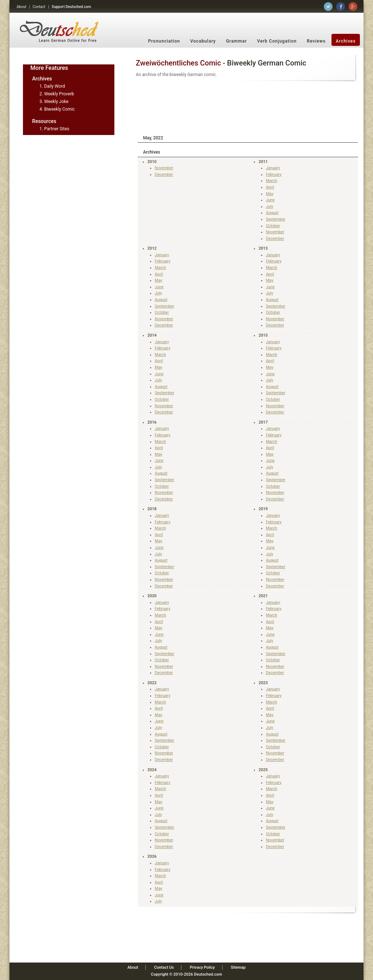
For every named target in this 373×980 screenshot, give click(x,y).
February (274, 174)
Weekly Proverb (59, 94)
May (270, 194)
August (272, 213)
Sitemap (238, 967)
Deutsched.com (208, 974)
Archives (346, 41)
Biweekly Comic (59, 109)
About (22, 7)
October (273, 226)
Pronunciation (164, 41)
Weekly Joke (56, 102)
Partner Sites (57, 129)
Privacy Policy (202, 967)
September (276, 219)
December (164, 174)
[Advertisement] (248, 107)
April (270, 187)
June (270, 200)
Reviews (316, 41)
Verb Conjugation (277, 41)
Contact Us (164, 967)
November (164, 168)
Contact (39, 7)
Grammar (236, 41)
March (272, 181)
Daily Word (54, 86)
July (270, 207)
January (273, 168)
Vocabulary (203, 41)
